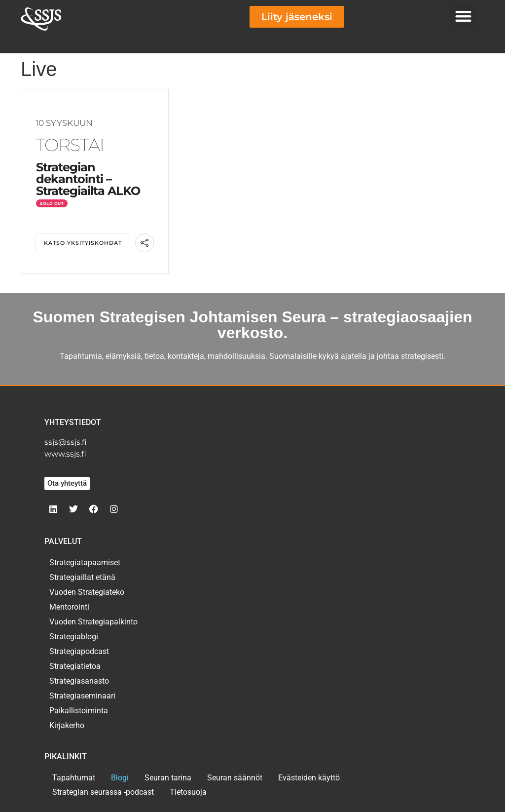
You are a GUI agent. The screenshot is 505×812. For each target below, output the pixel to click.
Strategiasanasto (79, 681)
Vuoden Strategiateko (87, 592)
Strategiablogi (74, 637)
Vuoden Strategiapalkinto (93, 622)
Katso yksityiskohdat (83, 243)
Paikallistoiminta (79, 711)
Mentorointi (69, 607)
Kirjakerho (67, 725)
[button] (464, 16)
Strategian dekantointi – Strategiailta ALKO (88, 179)
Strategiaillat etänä (82, 577)
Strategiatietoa (75, 666)
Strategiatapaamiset (85, 562)
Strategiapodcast (79, 651)
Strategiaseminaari (82, 696)
